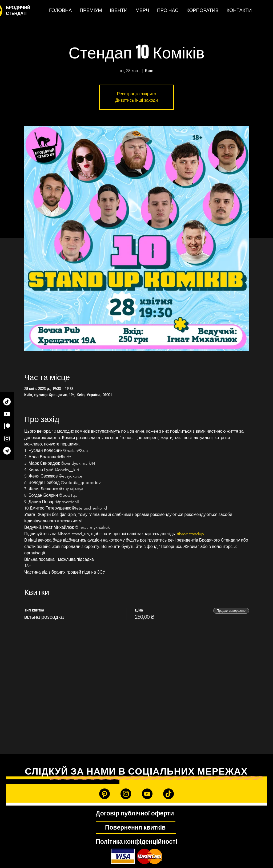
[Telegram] (7, 451)
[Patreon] (7, 426)
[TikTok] (7, 402)
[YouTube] (7, 414)
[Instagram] (7, 439)
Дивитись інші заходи (136, 100)
